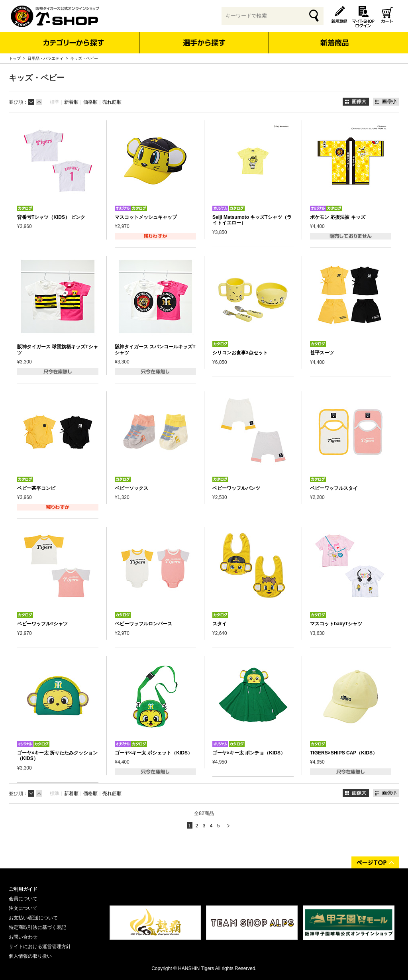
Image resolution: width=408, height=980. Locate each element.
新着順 (71, 102)
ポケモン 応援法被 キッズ (338, 217)
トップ (15, 58)
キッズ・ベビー (84, 58)
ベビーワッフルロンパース (143, 624)
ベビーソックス (131, 488)
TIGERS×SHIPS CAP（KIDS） (344, 753)
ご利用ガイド (23, 889)
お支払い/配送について (33, 918)
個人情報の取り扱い (30, 956)
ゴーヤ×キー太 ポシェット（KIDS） (154, 753)
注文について (23, 908)
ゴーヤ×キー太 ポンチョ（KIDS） (249, 753)
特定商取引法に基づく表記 (37, 927)
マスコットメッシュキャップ (146, 217)
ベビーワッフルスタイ (334, 488)
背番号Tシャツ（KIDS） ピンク (51, 217)
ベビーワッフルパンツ (236, 488)
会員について (23, 899)
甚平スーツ (322, 353)
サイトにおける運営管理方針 (40, 947)
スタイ (220, 624)
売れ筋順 (112, 102)
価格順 (90, 102)
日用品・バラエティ (45, 58)
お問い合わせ (23, 937)
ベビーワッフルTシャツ (42, 624)
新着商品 (334, 37)
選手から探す (204, 43)
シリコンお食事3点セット (240, 353)
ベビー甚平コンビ (36, 488)
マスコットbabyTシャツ (336, 624)
